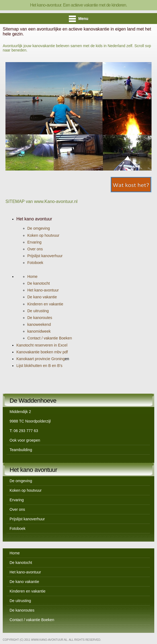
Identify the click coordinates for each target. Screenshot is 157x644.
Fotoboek (35, 263)
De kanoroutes (40, 318)
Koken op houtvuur (43, 235)
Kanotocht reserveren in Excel (42, 345)
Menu (78, 19)
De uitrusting (38, 311)
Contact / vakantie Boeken (50, 338)
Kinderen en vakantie (45, 304)
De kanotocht (39, 283)
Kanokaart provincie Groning (43, 359)
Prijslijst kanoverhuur (45, 256)
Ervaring (34, 242)
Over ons (35, 249)
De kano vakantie (42, 297)
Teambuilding (21, 450)
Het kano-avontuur (43, 290)
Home (32, 277)
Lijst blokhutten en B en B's (39, 366)
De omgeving (39, 228)
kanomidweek (39, 331)
